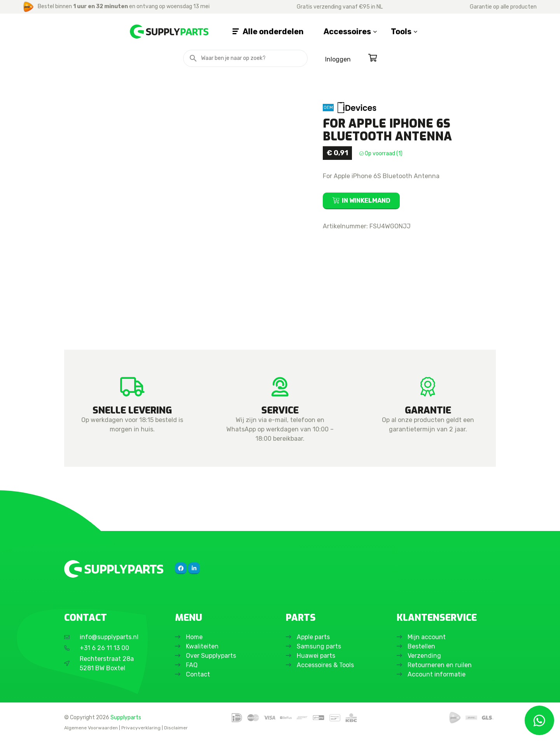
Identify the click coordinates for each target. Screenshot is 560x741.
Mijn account (427, 637)
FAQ (192, 665)
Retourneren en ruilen (440, 665)
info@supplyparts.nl (109, 637)
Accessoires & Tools (326, 665)
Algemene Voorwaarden (91, 728)
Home (195, 637)
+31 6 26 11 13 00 (104, 648)
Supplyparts (126, 717)
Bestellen (422, 646)
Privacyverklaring (141, 728)
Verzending (425, 656)
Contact (199, 674)
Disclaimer (176, 728)
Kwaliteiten (203, 646)
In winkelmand (366, 201)
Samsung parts (320, 646)
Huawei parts (317, 656)
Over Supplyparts (212, 656)
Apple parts (314, 637)
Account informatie (437, 674)
